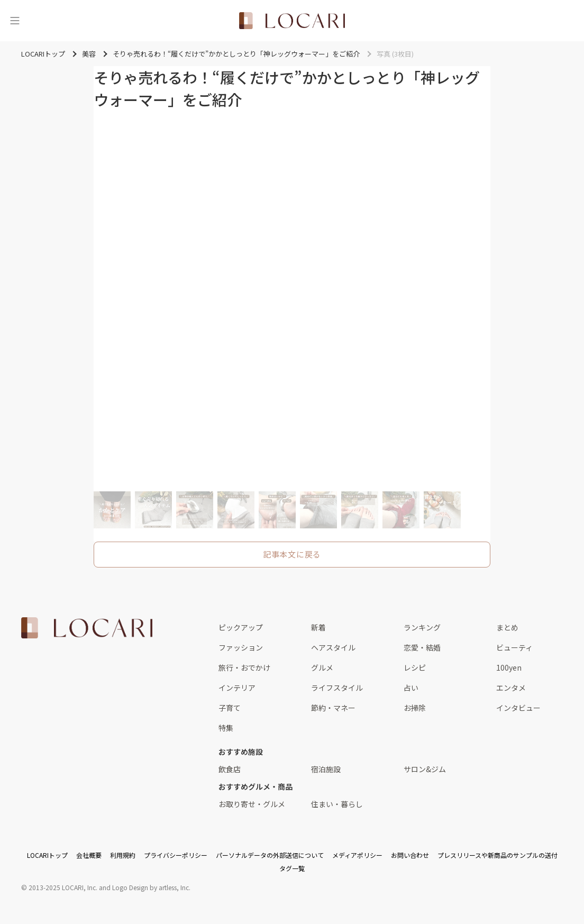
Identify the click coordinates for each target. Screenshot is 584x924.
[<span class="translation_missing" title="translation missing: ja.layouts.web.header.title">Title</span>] (292, 21)
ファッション (241, 647)
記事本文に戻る (292, 554)
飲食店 (230, 769)
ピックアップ (241, 627)
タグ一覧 (292, 868)
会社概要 (89, 855)
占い (411, 688)
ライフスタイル (337, 688)
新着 (318, 627)
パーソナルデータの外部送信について (270, 855)
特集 (226, 728)
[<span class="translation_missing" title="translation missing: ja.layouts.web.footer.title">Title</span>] (87, 628)
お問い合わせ (410, 855)
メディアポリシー (357, 855)
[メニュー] (15, 21)
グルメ (322, 667)
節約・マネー (333, 708)
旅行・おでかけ (244, 667)
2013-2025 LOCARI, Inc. (63, 887)
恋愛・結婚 (422, 647)
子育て (230, 708)
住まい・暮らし (337, 804)
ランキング (422, 627)
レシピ (415, 667)
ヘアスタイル (333, 647)
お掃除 (415, 708)
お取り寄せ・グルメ (252, 804)
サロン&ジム (425, 769)
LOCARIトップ (47, 855)
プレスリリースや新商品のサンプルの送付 (498, 855)
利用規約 (123, 855)
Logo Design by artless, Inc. (151, 887)
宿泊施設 (326, 769)
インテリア (237, 688)
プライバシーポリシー (176, 855)
